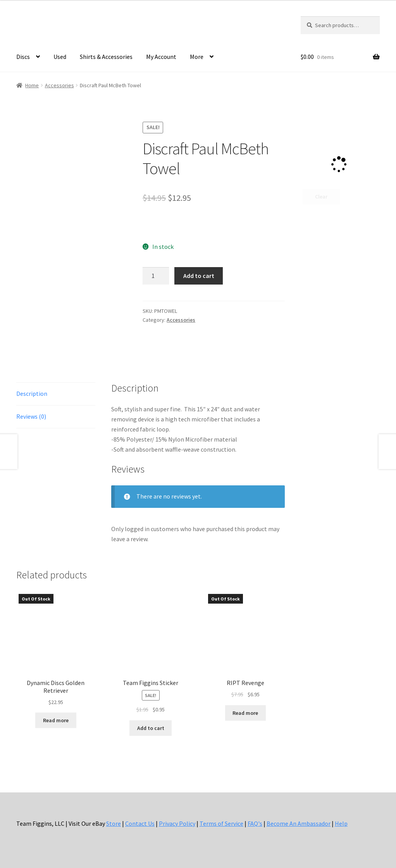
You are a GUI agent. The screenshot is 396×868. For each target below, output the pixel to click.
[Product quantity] (156, 276)
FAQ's (255, 823)
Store (114, 823)
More (197, 57)
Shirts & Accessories (106, 57)
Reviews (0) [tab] (31, 416)
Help (341, 823)
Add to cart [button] (151, 728)
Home (32, 85)
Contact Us (140, 823)
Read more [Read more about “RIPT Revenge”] (245, 713)
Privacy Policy (177, 823)
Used (60, 57)
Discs (23, 57)
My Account (161, 57)
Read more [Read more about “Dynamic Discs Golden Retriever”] (56, 720)
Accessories (59, 85)
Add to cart (199, 276)
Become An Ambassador (299, 823)
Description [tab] (32, 393)
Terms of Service (221, 823)
